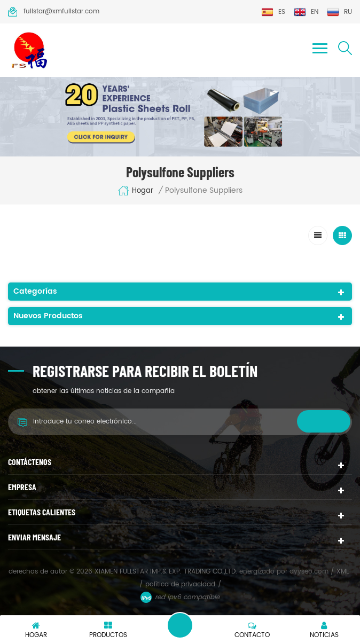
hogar (135, 191)
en (306, 12)
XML (343, 572)
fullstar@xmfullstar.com (54, 12)
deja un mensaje (180, 625)
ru (339, 12)
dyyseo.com (310, 572)
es (273, 12)
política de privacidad (180, 584)
